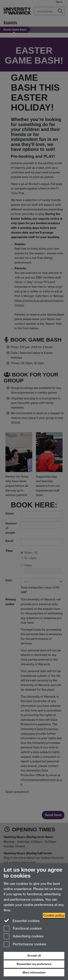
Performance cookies (25, 945)
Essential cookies (22, 921)
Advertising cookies (24, 937)
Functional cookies (23, 929)
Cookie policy (54, 915)
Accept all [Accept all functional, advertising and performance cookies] (34, 956)
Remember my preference (34, 964)
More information (34, 973)
